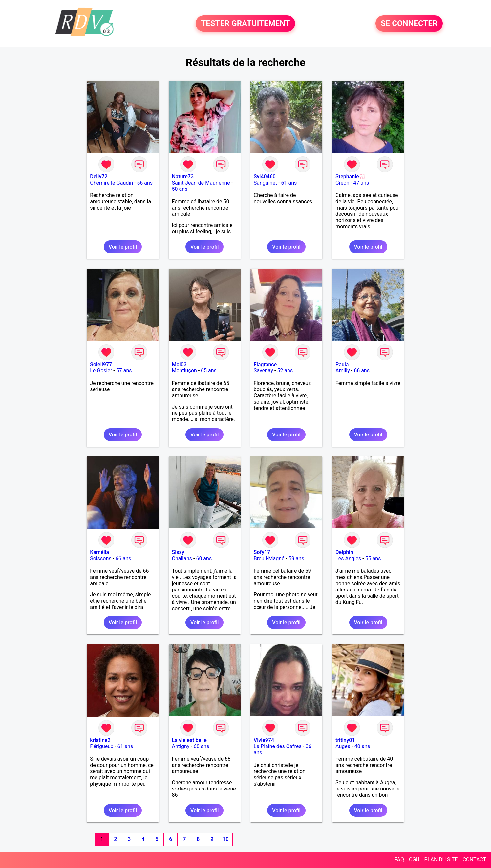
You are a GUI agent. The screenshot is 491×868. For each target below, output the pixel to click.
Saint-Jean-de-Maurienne (201, 183)
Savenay (263, 371)
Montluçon (184, 371)
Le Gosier (101, 371)
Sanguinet (265, 183)
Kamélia (99, 552)
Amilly (343, 371)
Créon (342, 183)
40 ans (362, 746)
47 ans (361, 183)
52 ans (285, 371)
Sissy (178, 552)
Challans (182, 558)
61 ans (289, 183)
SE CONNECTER (409, 24)
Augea (343, 746)
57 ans (124, 371)
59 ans (296, 558)
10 (226, 839)
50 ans (180, 189)
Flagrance (265, 364)
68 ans (202, 746)
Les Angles (348, 558)
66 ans (362, 371)
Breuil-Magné (269, 558)
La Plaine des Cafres (278, 746)
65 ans (209, 371)
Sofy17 (262, 552)
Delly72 (99, 177)
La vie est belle (189, 740)
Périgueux (102, 746)
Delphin (344, 552)
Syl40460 (265, 177)
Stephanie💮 (351, 177)
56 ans (145, 183)
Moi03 (179, 364)
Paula (342, 364)
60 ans (204, 558)
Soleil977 (101, 364)
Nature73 (183, 177)
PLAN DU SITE (441, 860)
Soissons (101, 558)
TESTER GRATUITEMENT (245, 24)
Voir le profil (123, 247)
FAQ (399, 860)
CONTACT (474, 860)
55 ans (373, 558)
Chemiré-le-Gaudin (111, 183)
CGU (414, 860)
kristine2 (100, 740)
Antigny (181, 746)
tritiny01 (345, 740)
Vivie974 (264, 740)
